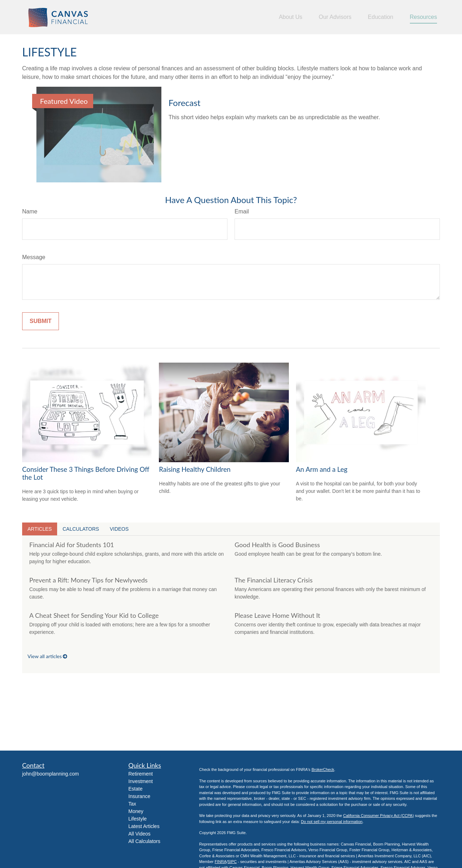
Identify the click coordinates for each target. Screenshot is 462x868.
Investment (141, 781)
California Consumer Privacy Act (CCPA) (378, 816)
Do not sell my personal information (332, 822)
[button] (291, 17)
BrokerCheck (323, 769)
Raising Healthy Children (195, 469)
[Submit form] (41, 321)
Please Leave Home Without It (277, 615)
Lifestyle (138, 819)
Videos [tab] (119, 529)
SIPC (232, 862)
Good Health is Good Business (277, 545)
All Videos (140, 834)
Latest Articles (144, 826)
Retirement (141, 774)
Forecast (184, 103)
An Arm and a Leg (322, 469)
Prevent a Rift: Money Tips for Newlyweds (88, 580)
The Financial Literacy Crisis (273, 580)
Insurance (139, 796)
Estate (136, 789)
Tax (132, 804)
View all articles (47, 656)
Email (242, 211)
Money (136, 811)
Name (30, 211)
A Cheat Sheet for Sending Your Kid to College (94, 615)
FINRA (220, 862)
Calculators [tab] (81, 529)
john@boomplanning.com (51, 774)
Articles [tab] (40, 529)
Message (34, 257)
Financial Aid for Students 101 (72, 545)
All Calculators (144, 841)
